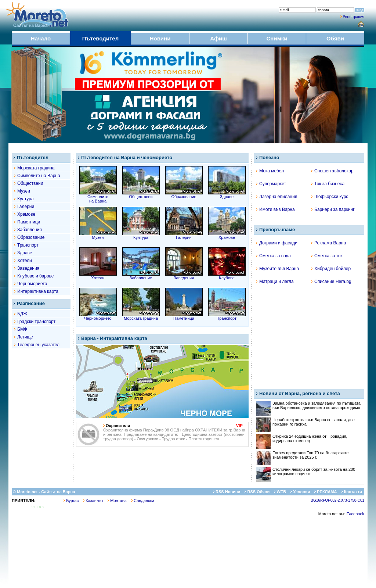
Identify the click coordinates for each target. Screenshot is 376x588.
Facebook (355, 514)
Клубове (227, 276)
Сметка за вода (273, 256)
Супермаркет (271, 184)
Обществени (30, 183)
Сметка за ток (327, 256)
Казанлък (93, 501)
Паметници (29, 222)
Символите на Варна (39, 176)
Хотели (25, 261)
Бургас (71, 501)
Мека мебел (270, 171)
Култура (26, 199)
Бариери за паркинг (333, 209)
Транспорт (28, 245)
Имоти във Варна (275, 209)
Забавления (30, 230)
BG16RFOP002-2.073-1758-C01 (337, 500)
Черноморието (32, 284)
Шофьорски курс (330, 197)
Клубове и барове (36, 276)
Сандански (142, 501)
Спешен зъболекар (332, 171)
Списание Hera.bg (331, 282)
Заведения (28, 268)
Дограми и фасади (277, 243)
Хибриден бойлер (331, 269)
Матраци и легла (275, 282)
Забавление (141, 276)
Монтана (117, 501)
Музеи (24, 191)
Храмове (26, 214)
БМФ (22, 329)
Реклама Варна (328, 243)
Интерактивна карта (38, 291)
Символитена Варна (98, 197)
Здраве (25, 253)
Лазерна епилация (276, 197)
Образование (31, 237)
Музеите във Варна (277, 269)
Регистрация (354, 17)
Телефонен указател (38, 345)
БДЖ (22, 314)
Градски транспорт (36, 322)
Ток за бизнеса (328, 184)
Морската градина (36, 168)
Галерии (26, 207)
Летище (25, 337)
